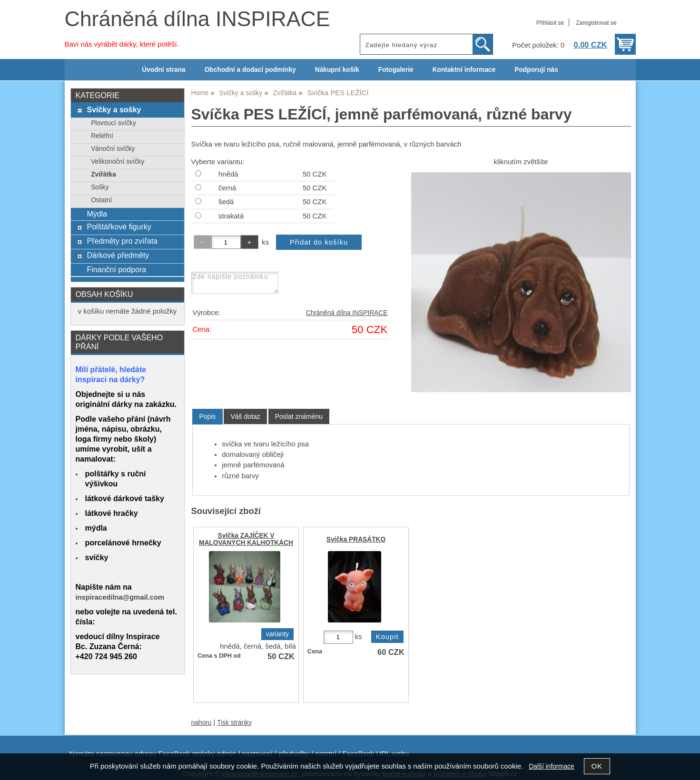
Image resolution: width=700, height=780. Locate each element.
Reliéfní (102, 136)
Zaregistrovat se (596, 23)
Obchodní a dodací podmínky (250, 70)
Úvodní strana (163, 70)
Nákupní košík (337, 70)
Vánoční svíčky (113, 149)
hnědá (228, 174)
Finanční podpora (116, 269)
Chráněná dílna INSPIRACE (197, 19)
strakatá (231, 216)
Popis (207, 416)
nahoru (202, 723)
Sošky (100, 187)
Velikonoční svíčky (118, 162)
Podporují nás (536, 70)
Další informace (551, 766)
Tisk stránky (234, 723)
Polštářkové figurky (119, 227)
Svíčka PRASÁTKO (356, 539)
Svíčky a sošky (114, 109)
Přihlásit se (550, 23)
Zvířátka (104, 174)
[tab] (207, 417)
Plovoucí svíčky (113, 123)
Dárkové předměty (118, 255)
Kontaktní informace (464, 70)
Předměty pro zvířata (122, 241)
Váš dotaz (245, 416)
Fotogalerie (396, 70)
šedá (226, 202)
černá (227, 188)
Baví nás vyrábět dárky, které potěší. (122, 44)
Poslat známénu (299, 416)
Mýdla (97, 214)
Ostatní (101, 200)
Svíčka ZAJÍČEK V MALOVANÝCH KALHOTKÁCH (246, 539)
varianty (277, 634)
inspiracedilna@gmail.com (120, 597)
